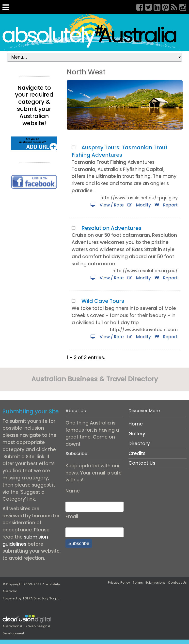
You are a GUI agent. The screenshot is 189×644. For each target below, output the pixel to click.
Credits (137, 453)
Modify (139, 205)
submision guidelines (25, 541)
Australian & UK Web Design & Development (27, 626)
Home (136, 424)
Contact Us (142, 463)
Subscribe (79, 543)
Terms (138, 583)
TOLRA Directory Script (41, 598)
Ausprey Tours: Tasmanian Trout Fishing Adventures (120, 151)
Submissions (155, 583)
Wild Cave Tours (103, 301)
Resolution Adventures (111, 228)
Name (73, 491)
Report (166, 205)
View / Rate (107, 205)
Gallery (137, 434)
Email (72, 517)
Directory (139, 444)
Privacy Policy (119, 583)
